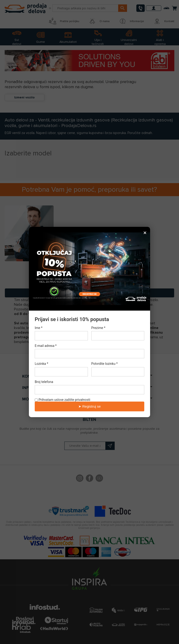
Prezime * (98, 328)
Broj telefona (44, 382)
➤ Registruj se (89, 406)
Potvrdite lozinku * (105, 364)
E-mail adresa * (46, 346)
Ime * (39, 328)
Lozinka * (41, 364)
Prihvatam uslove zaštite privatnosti (62, 400)
